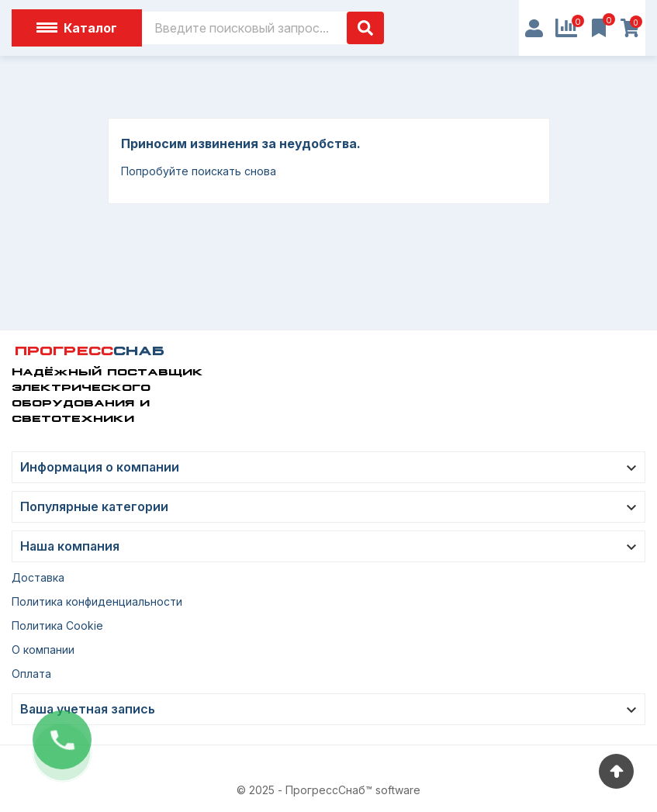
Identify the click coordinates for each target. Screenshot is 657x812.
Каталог (77, 28)
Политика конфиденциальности (97, 601)
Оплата (31, 674)
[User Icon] (534, 28)
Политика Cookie (57, 625)
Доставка (38, 577)
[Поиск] (263, 28)
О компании (43, 650)
